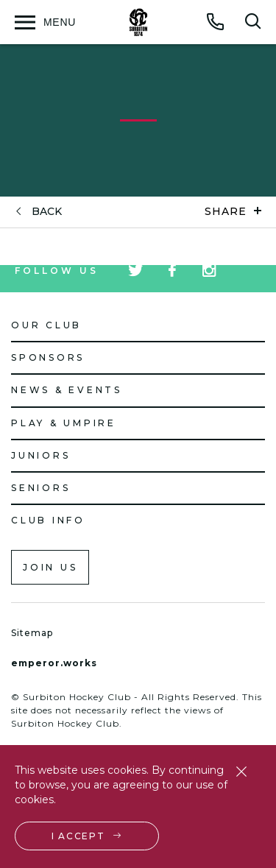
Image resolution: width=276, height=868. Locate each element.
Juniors (40, 455)
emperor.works (54, 663)
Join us (50, 567)
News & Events (67, 390)
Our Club (46, 325)
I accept (78, 836)
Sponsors (48, 357)
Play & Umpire (64, 423)
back (47, 212)
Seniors (40, 488)
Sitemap (32, 633)
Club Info (48, 520)
